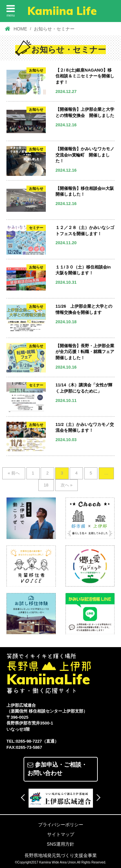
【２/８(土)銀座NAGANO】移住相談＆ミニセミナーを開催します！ (85, 76)
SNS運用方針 (60, 844)
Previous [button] (24, 798)
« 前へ (14, 473)
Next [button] (97, 798)
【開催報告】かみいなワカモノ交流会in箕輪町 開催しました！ (85, 155)
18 (46, 485)
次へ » (67, 485)
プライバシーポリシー (61, 825)
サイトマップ (61, 834)
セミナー (36, 228)
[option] (61, 798)
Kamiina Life (62, 11)
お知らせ (36, 70)
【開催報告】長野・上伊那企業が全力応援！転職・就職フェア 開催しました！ (87, 352)
